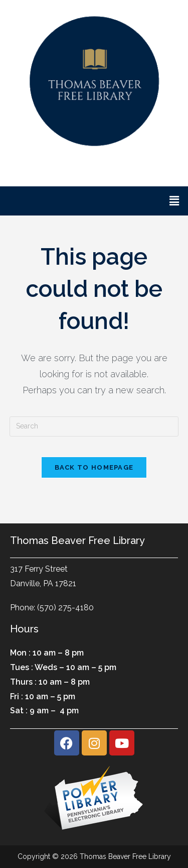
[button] (174, 201)
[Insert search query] (94, 426)
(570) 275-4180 (65, 608)
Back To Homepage (94, 467)
